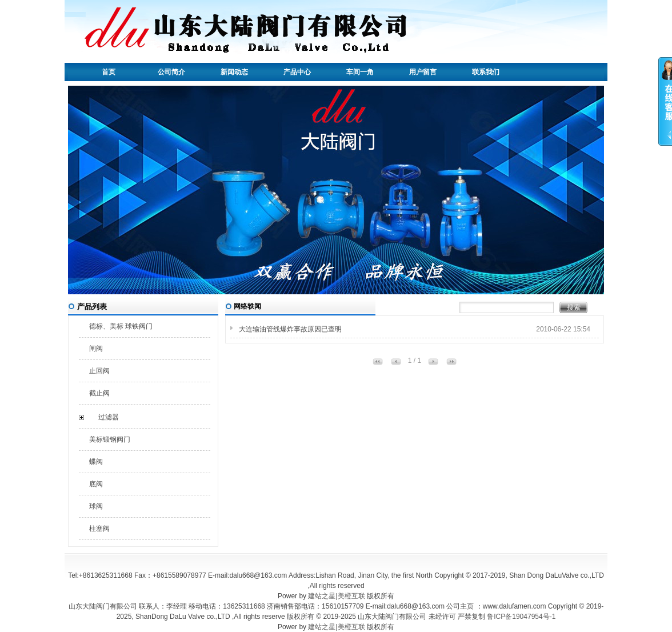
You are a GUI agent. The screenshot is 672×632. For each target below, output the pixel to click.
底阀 (96, 484)
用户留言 (423, 72)
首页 (109, 72)
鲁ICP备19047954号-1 (521, 617)
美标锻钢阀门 (110, 439)
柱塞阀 (99, 529)
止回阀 (99, 371)
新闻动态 (234, 72)
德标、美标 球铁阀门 (121, 326)
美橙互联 (351, 596)
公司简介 (171, 72)
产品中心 (297, 72)
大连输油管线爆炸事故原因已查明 (290, 329)
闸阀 (96, 349)
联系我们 (486, 72)
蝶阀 (96, 462)
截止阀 (99, 393)
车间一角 (360, 72)
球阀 (96, 506)
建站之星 (322, 596)
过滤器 (109, 417)
